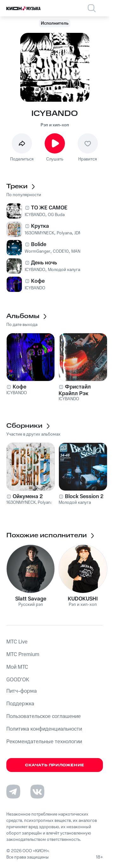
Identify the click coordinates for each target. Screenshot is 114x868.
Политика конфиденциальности (44, 729)
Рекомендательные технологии (44, 742)
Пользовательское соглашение (44, 716)
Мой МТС (17, 667)
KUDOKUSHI (83, 599)
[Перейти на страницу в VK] (37, 792)
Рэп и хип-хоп (55, 125)
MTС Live (17, 642)
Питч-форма (22, 691)
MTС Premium (23, 654)
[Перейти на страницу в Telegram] (13, 792)
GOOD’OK (18, 680)
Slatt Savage (31, 599)
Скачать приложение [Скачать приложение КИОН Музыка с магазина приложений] (55, 765)
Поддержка (20, 704)
